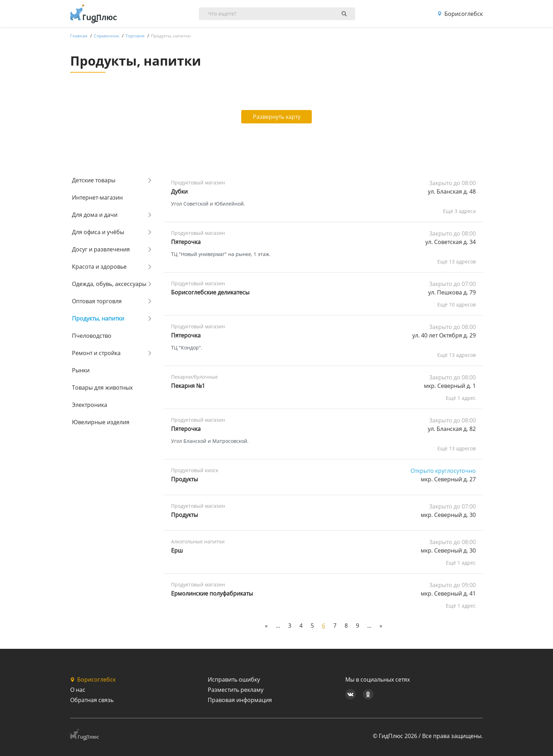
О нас (78, 690)
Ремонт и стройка (96, 353)
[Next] (381, 626)
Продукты (184, 515)
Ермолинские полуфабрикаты (212, 593)
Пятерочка (186, 242)
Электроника (90, 405)
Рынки (81, 370)
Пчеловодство (92, 336)
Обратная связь (92, 700)
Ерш (177, 550)
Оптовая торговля (97, 301)
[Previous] (266, 626)
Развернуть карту (277, 117)
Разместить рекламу (236, 690)
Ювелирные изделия (101, 422)
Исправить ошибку (234, 679)
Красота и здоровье (99, 267)
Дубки (179, 191)
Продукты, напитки (98, 318)
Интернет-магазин (97, 197)
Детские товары (94, 180)
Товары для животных (102, 388)
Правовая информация (240, 700)
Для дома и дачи (95, 215)
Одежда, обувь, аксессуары (109, 284)
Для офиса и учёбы (98, 232)
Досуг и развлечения (101, 249)
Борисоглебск (460, 14)
